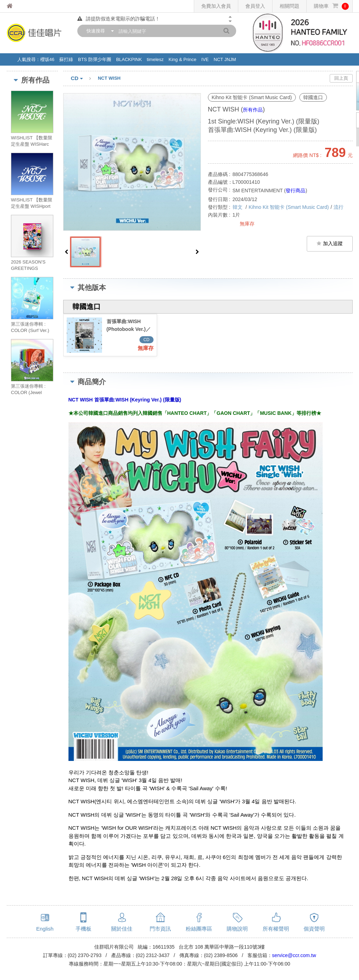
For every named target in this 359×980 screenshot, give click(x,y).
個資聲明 (314, 929)
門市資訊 (160, 929)
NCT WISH (109, 78)
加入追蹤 (330, 243)
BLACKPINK (129, 59)
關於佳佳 (122, 929)
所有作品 (253, 110)
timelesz (155, 59)
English (45, 929)
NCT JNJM (225, 59)
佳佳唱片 (23, 6)
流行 (339, 207)
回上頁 (341, 78)
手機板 (83, 929)
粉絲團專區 (199, 929)
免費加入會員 (216, 6)
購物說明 (237, 929)
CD (85, 79)
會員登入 (255, 6)
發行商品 (295, 190)
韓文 (238, 207)
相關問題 (289, 6)
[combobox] (98, 31)
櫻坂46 (47, 59)
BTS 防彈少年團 (95, 59)
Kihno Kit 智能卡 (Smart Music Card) (289, 207)
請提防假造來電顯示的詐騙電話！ (119, 19)
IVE (205, 59)
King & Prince (183, 59)
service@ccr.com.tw (294, 955)
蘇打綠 (66, 59)
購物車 (331, 6)
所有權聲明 (276, 929)
